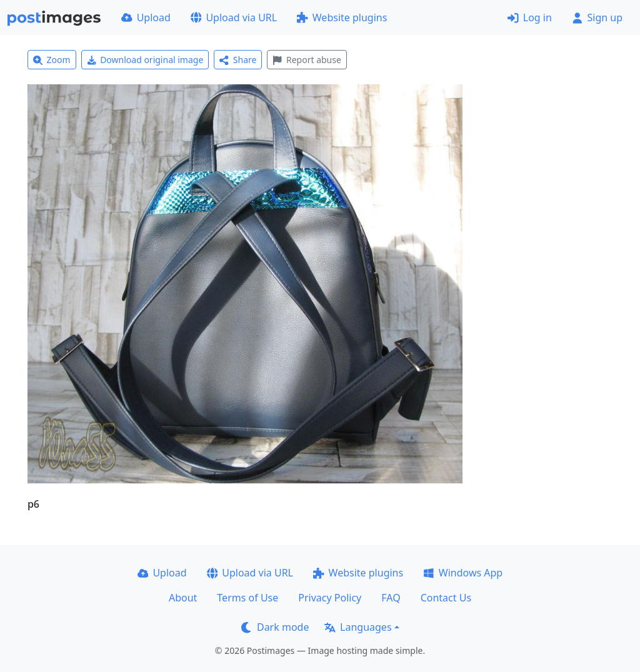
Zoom (52, 60)
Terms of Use (247, 598)
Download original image (145, 60)
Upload (146, 17)
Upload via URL (234, 17)
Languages (358, 627)
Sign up (597, 17)
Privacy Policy (330, 598)
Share (238, 60)
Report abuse (307, 60)
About (183, 598)
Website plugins (342, 17)
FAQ (391, 598)
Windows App (463, 573)
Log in (530, 17)
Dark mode (275, 627)
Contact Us (446, 598)
